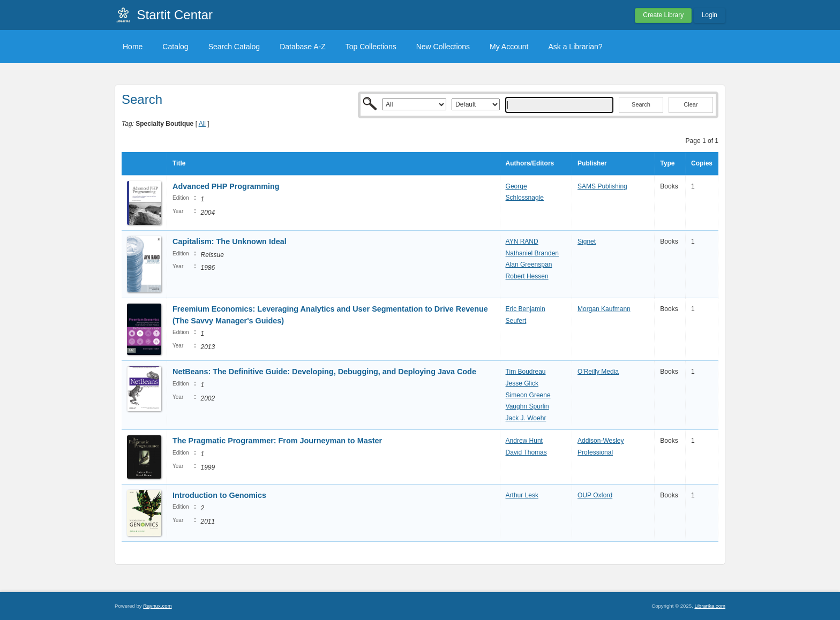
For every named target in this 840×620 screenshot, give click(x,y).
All (202, 124)
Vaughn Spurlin (527, 406)
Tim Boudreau (526, 372)
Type (667, 163)
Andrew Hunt (524, 441)
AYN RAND (522, 241)
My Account (509, 47)
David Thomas (526, 452)
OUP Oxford (595, 495)
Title (179, 163)
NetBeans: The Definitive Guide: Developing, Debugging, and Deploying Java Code (324, 372)
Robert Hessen (527, 276)
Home (133, 47)
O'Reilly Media (598, 372)
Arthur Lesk (522, 495)
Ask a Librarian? (575, 47)
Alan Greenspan (529, 264)
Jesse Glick (522, 383)
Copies (702, 163)
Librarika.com (710, 606)
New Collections (443, 47)
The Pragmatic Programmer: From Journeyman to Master (277, 441)
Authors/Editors (530, 163)
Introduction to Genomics (219, 495)
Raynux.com (157, 606)
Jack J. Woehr (526, 418)
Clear (691, 104)
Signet (587, 241)
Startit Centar (175, 15)
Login (710, 15)
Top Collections (371, 47)
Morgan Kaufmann (604, 309)
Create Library (663, 15)
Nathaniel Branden (532, 253)
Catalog (175, 47)
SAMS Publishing (602, 186)
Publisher (592, 163)
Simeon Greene (528, 395)
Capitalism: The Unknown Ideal (230, 241)
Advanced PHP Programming (226, 186)
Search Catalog (234, 47)
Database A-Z (303, 47)
